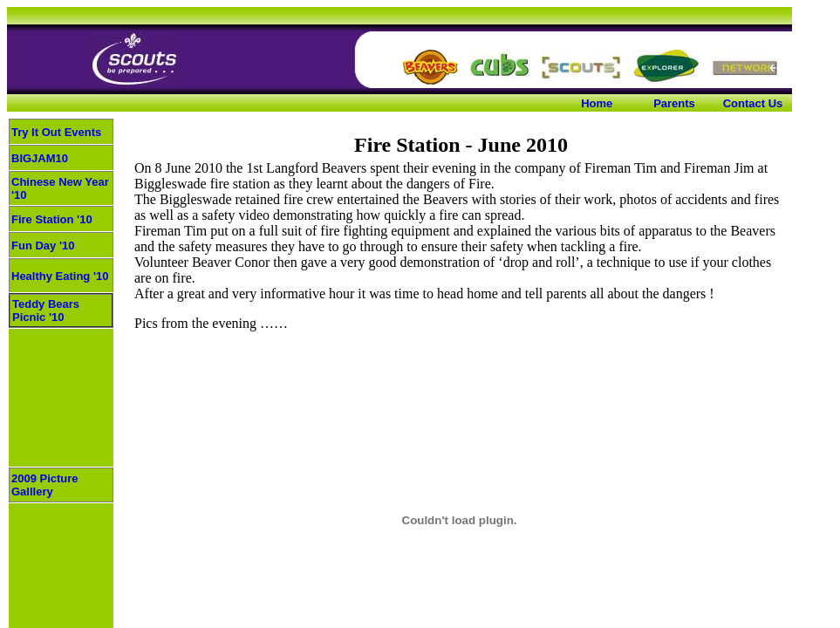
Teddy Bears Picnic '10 (46, 311)
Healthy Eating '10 (60, 276)
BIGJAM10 (40, 158)
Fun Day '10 (43, 246)
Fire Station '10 (52, 219)
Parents (674, 103)
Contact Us (753, 103)
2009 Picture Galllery (45, 485)
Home (597, 103)
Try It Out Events (56, 132)
